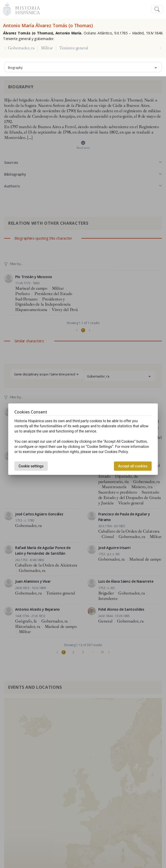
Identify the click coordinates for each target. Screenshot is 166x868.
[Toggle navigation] (157, 9)
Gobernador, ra (21, 48)
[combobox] (83, 67)
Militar (47, 48)
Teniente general (74, 48)
